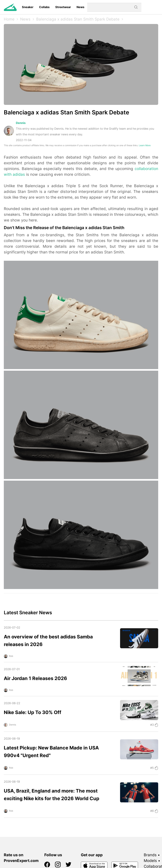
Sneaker (28, 7)
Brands (150, 855)
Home (9, 19)
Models (150, 861)
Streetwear (63, 7)
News (80, 7)
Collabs (44, 7)
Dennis (21, 123)
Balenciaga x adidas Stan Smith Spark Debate (78, 19)
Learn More (145, 145)
